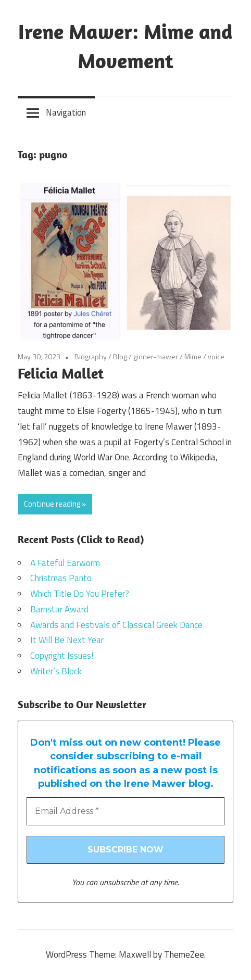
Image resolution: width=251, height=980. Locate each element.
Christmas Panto (61, 578)
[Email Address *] (126, 811)
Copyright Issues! (62, 656)
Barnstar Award (59, 609)
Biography (91, 356)
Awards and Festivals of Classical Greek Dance (116, 625)
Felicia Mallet (61, 373)
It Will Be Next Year (67, 640)
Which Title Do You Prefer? (80, 594)
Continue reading (52, 504)
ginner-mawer (156, 356)
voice (216, 356)
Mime (193, 356)
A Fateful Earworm (65, 563)
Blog (120, 356)
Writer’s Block (56, 671)
